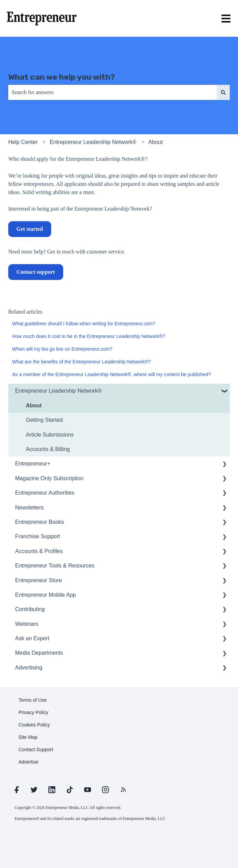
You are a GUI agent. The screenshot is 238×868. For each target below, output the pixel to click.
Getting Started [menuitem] (44, 420)
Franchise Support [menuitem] (38, 536)
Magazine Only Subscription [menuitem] (49, 478)
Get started (30, 229)
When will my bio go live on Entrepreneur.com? (62, 349)
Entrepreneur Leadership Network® (93, 142)
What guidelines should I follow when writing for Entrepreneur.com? (84, 324)
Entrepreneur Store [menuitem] (38, 580)
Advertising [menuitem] (29, 668)
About (156, 142)
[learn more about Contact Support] (36, 749)
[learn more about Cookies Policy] (34, 725)
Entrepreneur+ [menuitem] (33, 464)
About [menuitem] (34, 405)
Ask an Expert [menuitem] (32, 638)
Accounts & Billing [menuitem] (48, 449)
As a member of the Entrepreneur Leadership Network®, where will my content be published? (111, 374)
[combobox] (112, 92)
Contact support (36, 272)
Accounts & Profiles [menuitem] (39, 551)
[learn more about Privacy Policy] (33, 712)
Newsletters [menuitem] (30, 508)
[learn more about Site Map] (28, 737)
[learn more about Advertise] (29, 762)
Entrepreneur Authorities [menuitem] (45, 493)
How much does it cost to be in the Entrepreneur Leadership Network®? (89, 336)
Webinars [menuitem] (27, 624)
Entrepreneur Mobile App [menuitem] (46, 595)
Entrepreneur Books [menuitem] (39, 522)
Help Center (23, 142)
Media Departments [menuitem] (39, 653)
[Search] (223, 92)
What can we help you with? (62, 77)
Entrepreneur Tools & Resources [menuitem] (55, 566)
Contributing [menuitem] (30, 609)
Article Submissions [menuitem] (50, 435)
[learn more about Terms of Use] (33, 700)
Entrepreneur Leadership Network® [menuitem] (58, 391)
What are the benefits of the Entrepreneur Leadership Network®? (81, 362)
